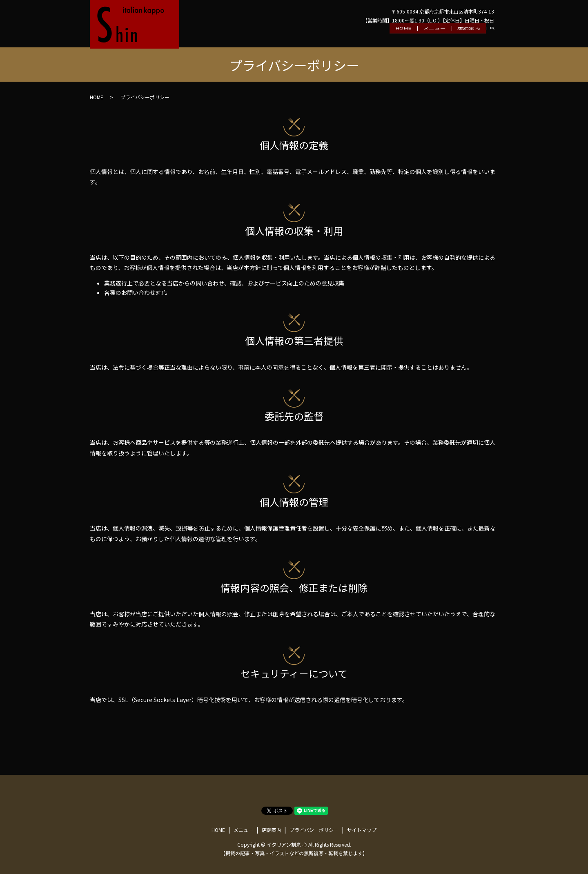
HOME (403, 36)
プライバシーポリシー (314, 830)
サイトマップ (362, 830)
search (495, 37)
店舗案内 (469, 36)
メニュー (434, 36)
